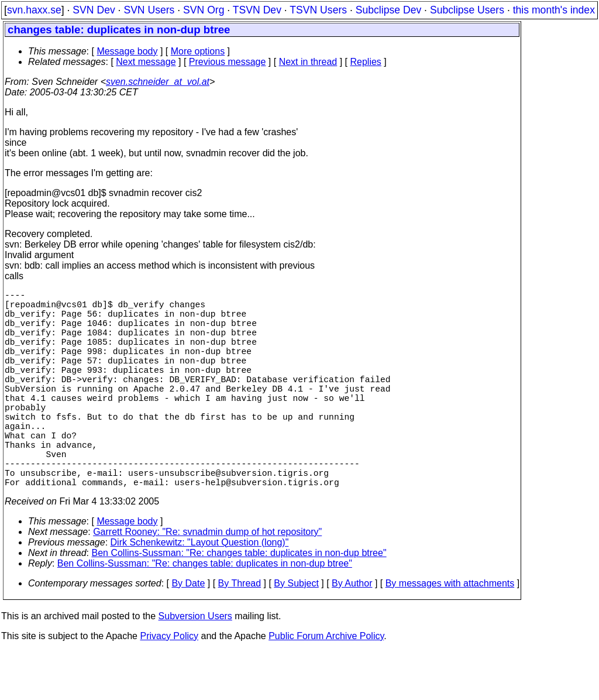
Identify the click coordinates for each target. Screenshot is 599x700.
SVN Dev (94, 10)
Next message (146, 62)
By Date (188, 632)
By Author (352, 632)
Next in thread (308, 62)
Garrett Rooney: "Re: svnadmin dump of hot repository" (207, 581)
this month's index (554, 10)
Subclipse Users (467, 10)
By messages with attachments (450, 632)
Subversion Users (195, 665)
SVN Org (204, 10)
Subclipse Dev (388, 10)
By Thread (240, 632)
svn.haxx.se (34, 10)
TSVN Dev (257, 10)
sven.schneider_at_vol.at (158, 82)
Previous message (228, 62)
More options (198, 51)
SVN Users (149, 10)
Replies (366, 62)
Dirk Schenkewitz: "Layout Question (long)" (200, 591)
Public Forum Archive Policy (326, 685)
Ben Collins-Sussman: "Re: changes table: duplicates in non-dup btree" (239, 602)
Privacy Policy (169, 685)
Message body (127, 51)
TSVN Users (318, 10)
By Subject (296, 632)
